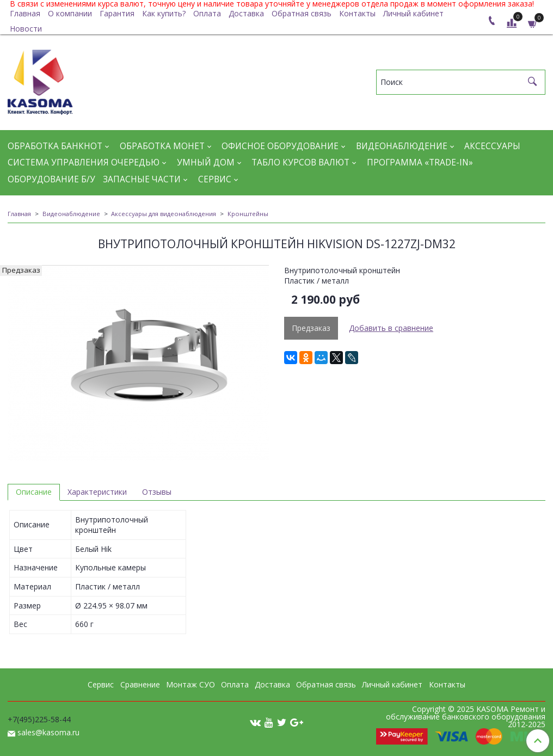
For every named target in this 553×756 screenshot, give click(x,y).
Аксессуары (492, 146)
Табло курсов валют (300, 162)
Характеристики (97, 492)
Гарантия (117, 13)
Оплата (207, 13)
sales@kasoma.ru (48, 732)
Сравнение (140, 684)
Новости (26, 29)
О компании (70, 13)
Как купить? (164, 13)
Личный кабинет (413, 13)
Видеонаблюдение (402, 146)
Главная (25, 13)
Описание (34, 492)
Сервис (215, 179)
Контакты (357, 13)
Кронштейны (248, 214)
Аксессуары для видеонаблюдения (164, 214)
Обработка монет (162, 146)
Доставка (246, 13)
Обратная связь (302, 13)
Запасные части (142, 179)
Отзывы (157, 492)
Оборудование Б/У (51, 179)
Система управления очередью (84, 162)
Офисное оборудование (280, 146)
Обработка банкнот (55, 146)
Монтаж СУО (191, 684)
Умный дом (206, 162)
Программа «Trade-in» (420, 162)
